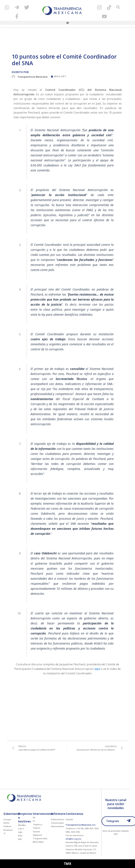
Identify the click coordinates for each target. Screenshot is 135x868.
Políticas (7, 826)
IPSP (20, 836)
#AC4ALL (22, 825)
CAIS (20, 832)
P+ (34, 821)
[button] (67, 23)
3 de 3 (21, 829)
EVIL (20, 839)
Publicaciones (57, 819)
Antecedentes (57, 826)
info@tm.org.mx (73, 839)
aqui (116, 834)
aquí (97, 669)
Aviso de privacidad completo (116, 831)
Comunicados (57, 823)
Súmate (69, 819)
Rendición (8, 830)
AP (34, 817)
